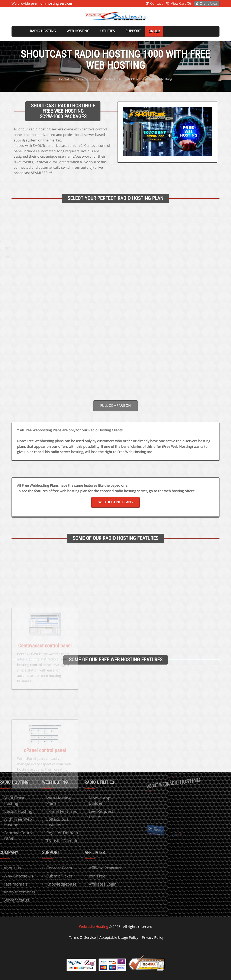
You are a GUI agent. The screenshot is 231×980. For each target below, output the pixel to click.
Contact (156, 3)
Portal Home (69, 79)
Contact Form (44, 868)
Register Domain (47, 833)
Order (154, 31)
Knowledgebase (46, 884)
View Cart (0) (181, 3)
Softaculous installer (42, 822)
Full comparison (115, 405)
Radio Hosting (43, 31)
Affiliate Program (90, 868)
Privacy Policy (153, 937)
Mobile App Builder (85, 801)
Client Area (208, 3)
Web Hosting (78, 31)
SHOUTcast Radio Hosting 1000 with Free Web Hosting (129, 79)
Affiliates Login (88, 884)
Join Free (82, 876)
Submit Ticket (44, 876)
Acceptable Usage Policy (119, 937)
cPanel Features (47, 811)
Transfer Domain (47, 841)
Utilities (108, 31)
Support (133, 31)
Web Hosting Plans (115, 502)
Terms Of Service (82, 937)
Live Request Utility (86, 814)
